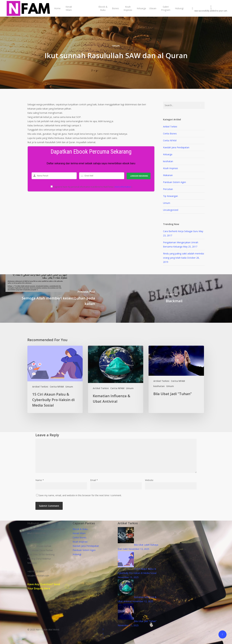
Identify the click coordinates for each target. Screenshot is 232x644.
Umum (116, 46)
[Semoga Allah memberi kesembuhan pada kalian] (58, 298)
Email (94, 480)
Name (40, 480)
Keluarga (168, 154)
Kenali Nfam (79, 533)
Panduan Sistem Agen (174, 182)
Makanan (168, 175)
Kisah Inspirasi (170, 168)
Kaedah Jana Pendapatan (176, 147)
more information (123, 187)
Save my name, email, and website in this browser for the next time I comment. (80, 495)
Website (149, 480)
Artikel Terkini (170, 127)
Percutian (168, 189)
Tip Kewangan (170, 196)
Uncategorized (171, 210)
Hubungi (77, 554)
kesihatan (168, 161)
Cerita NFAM (170, 140)
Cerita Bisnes (170, 134)
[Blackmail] (174, 298)
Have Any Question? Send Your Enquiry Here (44, 586)
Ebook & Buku (80, 529)
